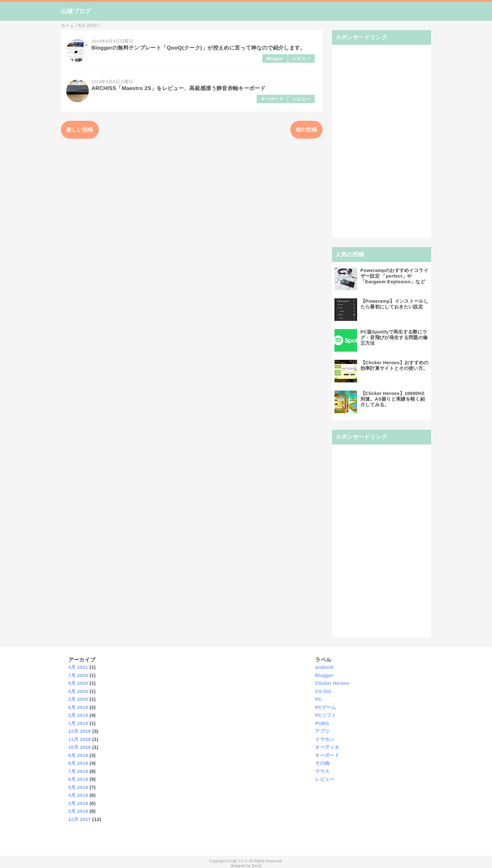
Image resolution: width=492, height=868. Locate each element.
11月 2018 (80, 739)
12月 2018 (80, 731)
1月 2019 (78, 723)
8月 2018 (78, 763)
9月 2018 (78, 755)
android (324, 667)
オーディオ (327, 747)
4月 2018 (78, 795)
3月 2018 (78, 803)
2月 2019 (78, 715)
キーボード (272, 99)
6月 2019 (78, 707)
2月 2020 (78, 699)
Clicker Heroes (332, 683)
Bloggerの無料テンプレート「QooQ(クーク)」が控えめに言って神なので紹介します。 (199, 48)
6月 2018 (78, 779)
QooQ (257, 866)
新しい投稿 (80, 130)
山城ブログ (76, 11)
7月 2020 (78, 675)
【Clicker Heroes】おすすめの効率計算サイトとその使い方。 (395, 365)
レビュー (301, 59)
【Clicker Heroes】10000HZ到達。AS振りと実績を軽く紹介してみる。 (393, 399)
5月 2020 (78, 683)
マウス (322, 771)
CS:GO (323, 691)
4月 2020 (78, 691)
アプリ (322, 731)
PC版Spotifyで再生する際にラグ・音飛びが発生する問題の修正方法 (394, 337)
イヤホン (325, 739)
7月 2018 (78, 771)
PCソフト (326, 715)
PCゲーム (326, 707)
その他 (322, 763)
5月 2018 (78, 787)
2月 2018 (78, 811)
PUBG (322, 723)
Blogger (275, 59)
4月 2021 (78, 667)
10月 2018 (80, 747)
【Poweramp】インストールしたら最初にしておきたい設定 (395, 304)
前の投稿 (306, 130)
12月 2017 (80, 819)
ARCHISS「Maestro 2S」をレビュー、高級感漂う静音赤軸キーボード (179, 88)
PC (318, 699)
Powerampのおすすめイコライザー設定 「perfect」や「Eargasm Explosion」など (395, 276)
